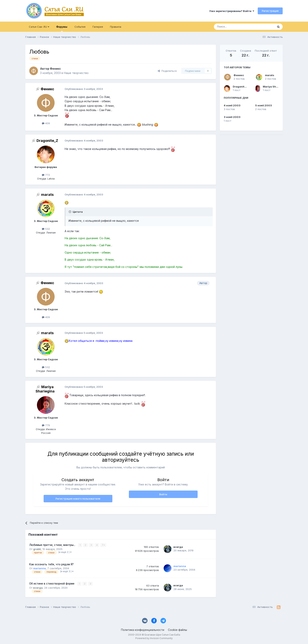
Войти (163, 494)
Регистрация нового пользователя (78, 499)
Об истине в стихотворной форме (52, 584)
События (80, 27)
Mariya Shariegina (275, 87)
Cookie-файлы (177, 630)
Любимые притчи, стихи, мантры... (53, 545)
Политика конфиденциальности (143, 630)
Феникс (239, 75)
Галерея (98, 27)
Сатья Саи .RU (39, 27)
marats (270, 75)
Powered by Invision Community (154, 638)
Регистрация (270, 11)
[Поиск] (235, 27)
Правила (116, 27)
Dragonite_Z (241, 87)
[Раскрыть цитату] (70, 212)
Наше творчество (76, 73)
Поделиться (167, 71)
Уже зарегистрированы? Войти (232, 11)
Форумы (62, 28)
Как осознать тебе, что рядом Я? (51, 564)
